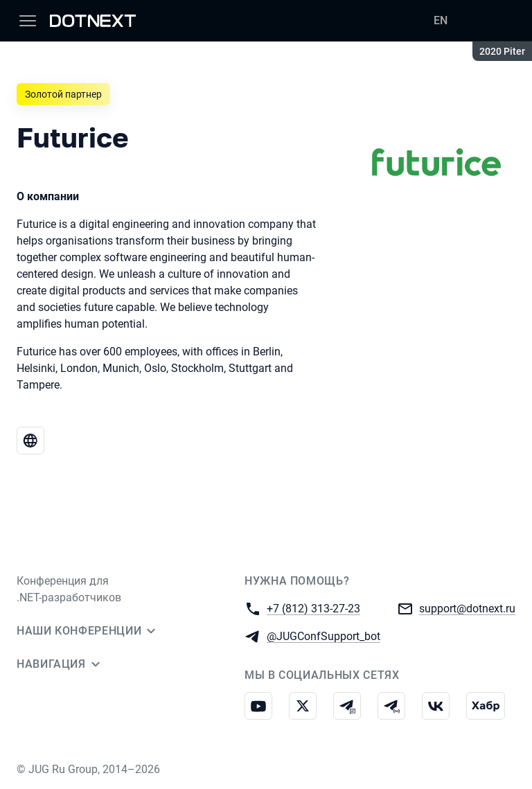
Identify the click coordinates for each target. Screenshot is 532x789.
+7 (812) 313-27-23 (313, 608)
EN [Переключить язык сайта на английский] (441, 20)
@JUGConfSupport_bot (323, 636)
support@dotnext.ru (467, 608)
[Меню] (28, 21)
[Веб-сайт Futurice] (30, 441)
